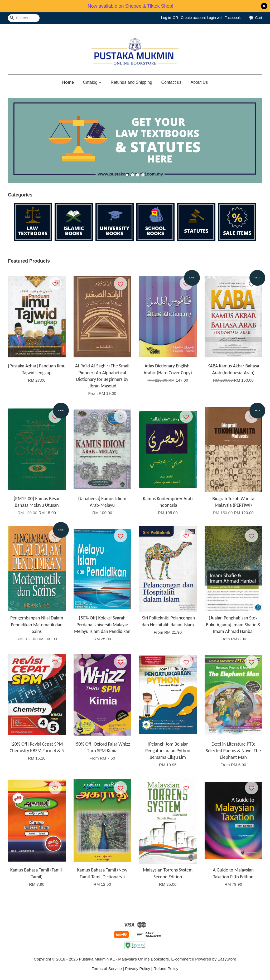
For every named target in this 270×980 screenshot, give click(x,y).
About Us (199, 82)
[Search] (24, 18)
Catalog (92, 82)
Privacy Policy (138, 969)
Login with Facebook (224, 18)
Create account (193, 18)
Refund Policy (166, 969)
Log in (166, 18)
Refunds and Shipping (131, 82)
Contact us (171, 82)
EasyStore (227, 959)
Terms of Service (107, 969)
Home (68, 82)
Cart (259, 18)
